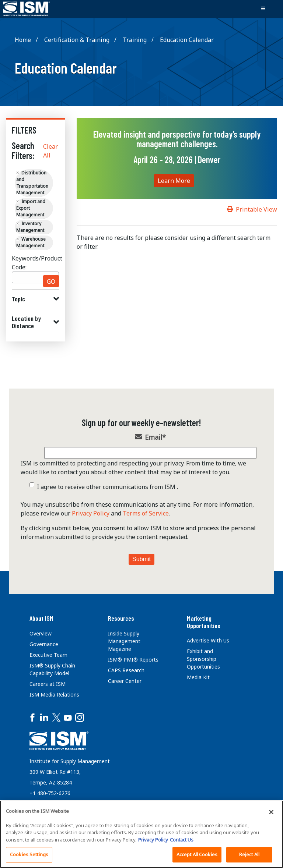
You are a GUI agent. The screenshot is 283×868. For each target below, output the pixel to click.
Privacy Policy (91, 513)
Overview (41, 633)
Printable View (256, 209)
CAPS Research (126, 670)
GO (51, 281)
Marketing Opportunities (204, 622)
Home (23, 40)
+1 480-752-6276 (50, 793)
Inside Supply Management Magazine (124, 641)
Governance (44, 644)
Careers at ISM (48, 684)
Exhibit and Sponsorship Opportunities (203, 659)
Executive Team (48, 655)
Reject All (249, 854)
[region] (141, 834)
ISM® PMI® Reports (133, 660)
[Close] (271, 812)
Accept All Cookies (197, 854)
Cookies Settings (29, 854)
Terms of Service (146, 513)
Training (135, 40)
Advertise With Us (208, 640)
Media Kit (198, 677)
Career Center (125, 681)
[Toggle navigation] (263, 9)
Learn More (174, 181)
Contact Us (182, 840)
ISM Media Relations (54, 695)
